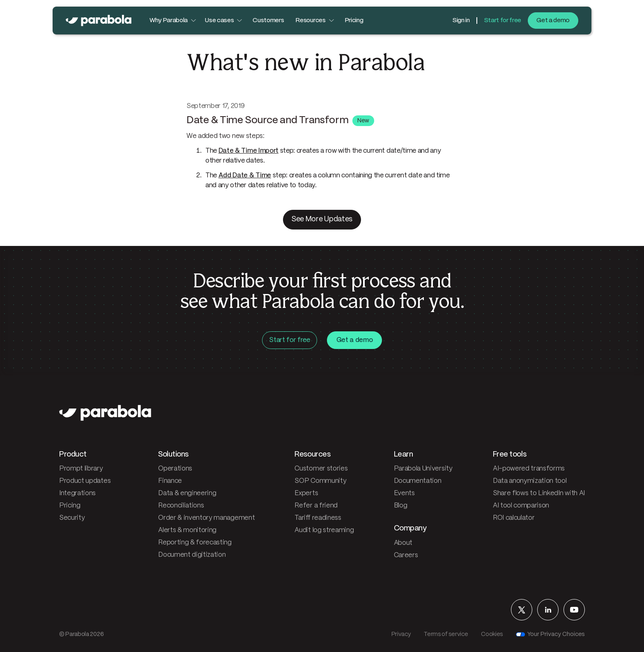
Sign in (461, 21)
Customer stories (321, 469)
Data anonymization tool (530, 481)
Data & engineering (187, 493)
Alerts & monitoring (187, 530)
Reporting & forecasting (195, 543)
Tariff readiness (318, 518)
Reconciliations (181, 506)
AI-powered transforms (529, 469)
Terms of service (446, 634)
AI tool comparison (521, 506)
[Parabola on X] (522, 610)
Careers (406, 555)
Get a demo (553, 21)
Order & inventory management (206, 518)
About (403, 543)
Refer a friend (316, 506)
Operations (175, 469)
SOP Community (320, 481)
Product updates (85, 481)
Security (72, 518)
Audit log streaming (324, 530)
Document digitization (192, 555)
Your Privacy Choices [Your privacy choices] (550, 634)
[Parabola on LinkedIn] (548, 610)
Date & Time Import (248, 151)
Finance (170, 481)
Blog (401, 506)
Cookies (492, 634)
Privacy (401, 634)
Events (404, 493)
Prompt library (81, 469)
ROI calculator (514, 518)
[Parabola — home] (99, 21)
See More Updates (322, 219)
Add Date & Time (245, 176)
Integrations (77, 493)
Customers (268, 21)
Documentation (418, 481)
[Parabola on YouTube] (574, 610)
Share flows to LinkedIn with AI (539, 493)
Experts (306, 493)
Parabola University (423, 469)
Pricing (354, 21)
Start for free (503, 21)
